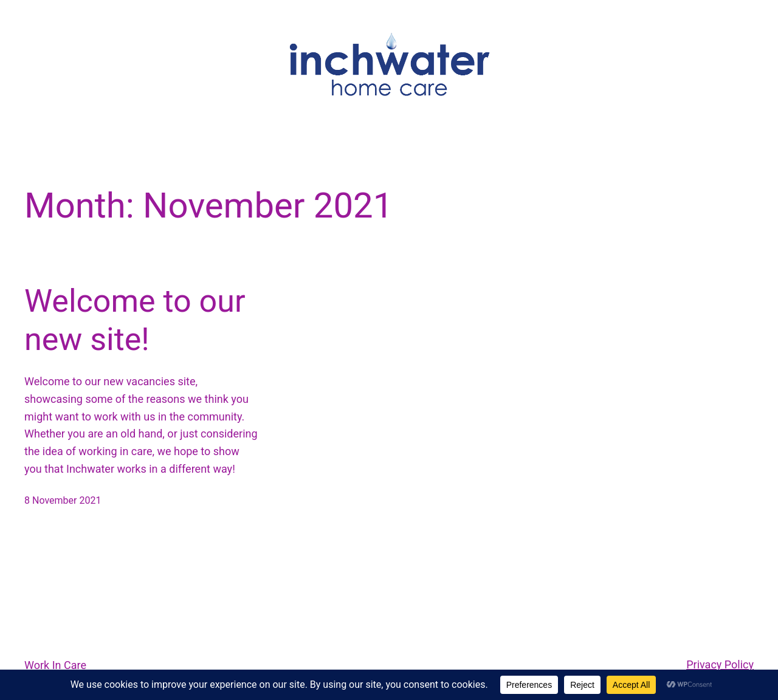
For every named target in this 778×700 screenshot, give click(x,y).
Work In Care (55, 665)
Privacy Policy (720, 664)
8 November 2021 (63, 500)
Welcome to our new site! (135, 320)
